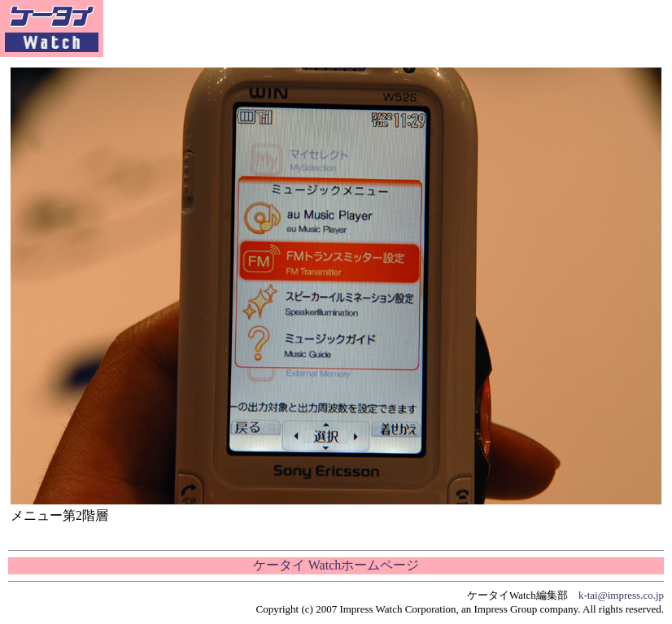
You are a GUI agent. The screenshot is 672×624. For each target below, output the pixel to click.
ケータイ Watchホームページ (336, 565)
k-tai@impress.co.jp (621, 595)
